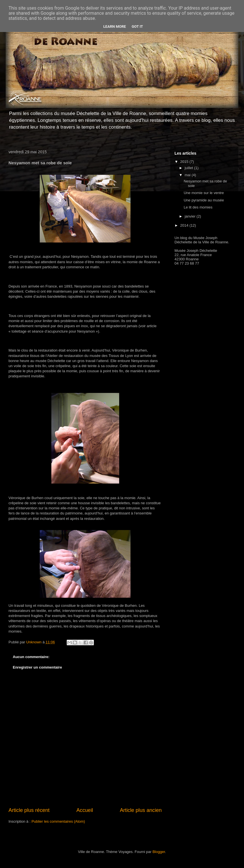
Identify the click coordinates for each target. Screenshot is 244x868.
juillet (189, 168)
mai (188, 175)
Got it (137, 26)
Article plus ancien (141, 810)
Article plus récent (29, 810)
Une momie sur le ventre (204, 193)
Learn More (115, 26)
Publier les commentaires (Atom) (58, 821)
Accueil (85, 810)
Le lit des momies (198, 207)
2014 (185, 225)
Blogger (159, 852)
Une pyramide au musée (204, 200)
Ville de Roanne (215, 242)
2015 (185, 162)
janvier (191, 216)
